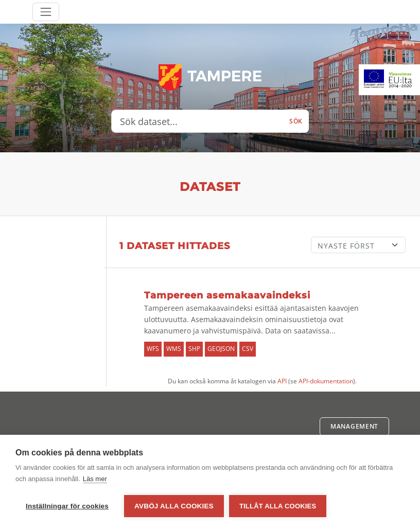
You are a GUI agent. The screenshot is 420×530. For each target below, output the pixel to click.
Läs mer (95, 479)
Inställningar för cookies (67, 506)
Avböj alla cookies (174, 506)
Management (354, 426)
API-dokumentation (326, 381)
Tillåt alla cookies (278, 506)
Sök (296, 121)
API (282, 381)
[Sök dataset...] (197, 121)
